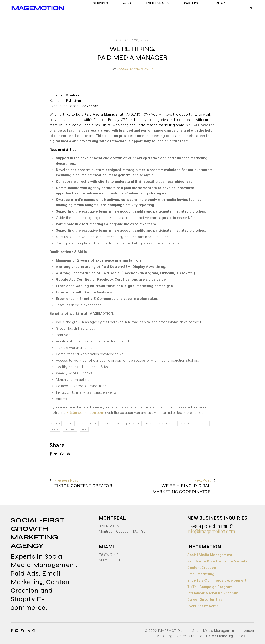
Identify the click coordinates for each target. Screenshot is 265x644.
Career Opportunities (205, 600)
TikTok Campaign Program (210, 587)
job (119, 424)
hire (81, 424)
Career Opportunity (135, 69)
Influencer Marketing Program (213, 593)
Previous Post (64, 480)
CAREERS (205, 8)
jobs (148, 424)
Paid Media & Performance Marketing (219, 561)
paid (84, 429)
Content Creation (202, 568)
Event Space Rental (203, 606)
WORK (160, 8)
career (69, 424)
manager (184, 424)
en (250, 8)
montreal (70, 429)
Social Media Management (210, 555)
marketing (202, 424)
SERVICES (143, 8)
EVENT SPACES (181, 8)
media (55, 429)
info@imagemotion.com (211, 531)
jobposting (133, 424)
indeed (107, 424)
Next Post (205, 480)
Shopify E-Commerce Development (217, 580)
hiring (93, 424)
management (165, 424)
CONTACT (224, 8)
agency (56, 424)
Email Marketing (201, 574)
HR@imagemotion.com (86, 413)
